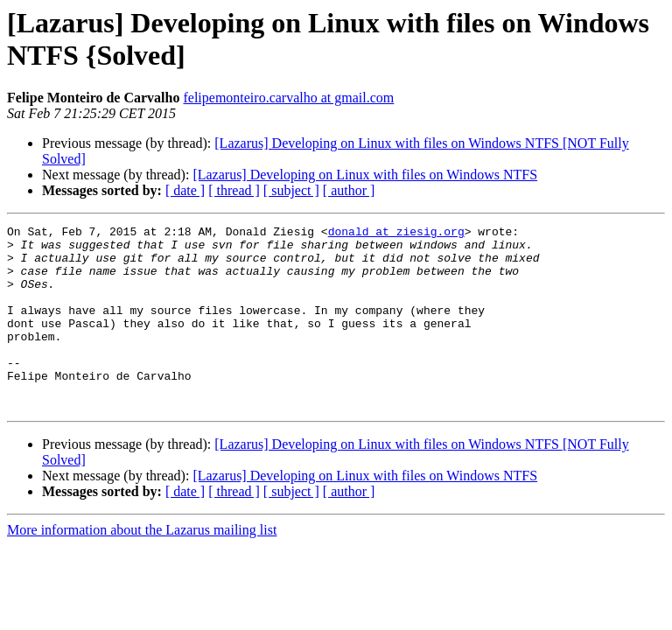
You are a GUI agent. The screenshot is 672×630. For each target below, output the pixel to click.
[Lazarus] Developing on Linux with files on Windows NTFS (365, 175)
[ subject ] (291, 190)
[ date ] (185, 190)
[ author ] (349, 190)
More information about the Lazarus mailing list (142, 567)
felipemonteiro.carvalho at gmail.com (288, 98)
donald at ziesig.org (396, 234)
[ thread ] (234, 190)
